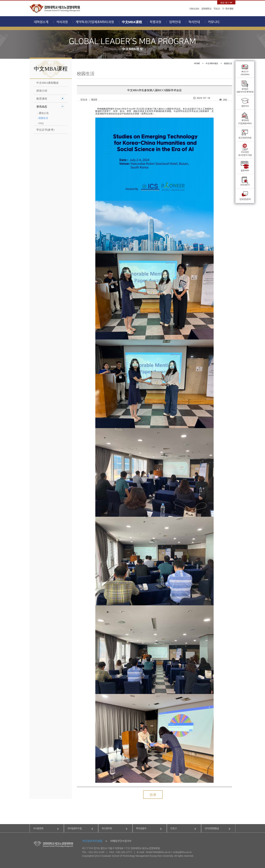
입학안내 (175, 22)
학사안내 (194, 22)
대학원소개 (41, 22)
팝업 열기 (225, 3)
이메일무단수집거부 (121, 841)
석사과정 (62, 22)
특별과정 (155, 22)
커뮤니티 (214, 22)
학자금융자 (141, 828)
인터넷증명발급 (212, 828)
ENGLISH (194, 9)
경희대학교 (206, 9)
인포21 (217, 9)
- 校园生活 (43, 118)
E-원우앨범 (228, 9)
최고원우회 (107, 828)
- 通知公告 (43, 113)
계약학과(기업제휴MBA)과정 (95, 22)
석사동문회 (38, 828)
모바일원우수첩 (75, 828)
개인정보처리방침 (92, 841)
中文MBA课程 (132, 22)
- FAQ (40, 123)
